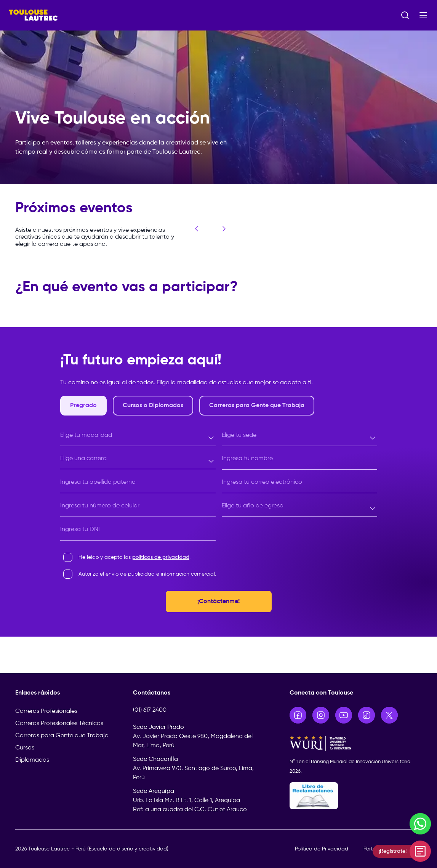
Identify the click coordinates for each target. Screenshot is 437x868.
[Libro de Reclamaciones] (356, 796)
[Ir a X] (389, 715)
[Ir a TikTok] (367, 715)
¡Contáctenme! (218, 602)
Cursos (25, 748)
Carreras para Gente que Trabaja (62, 736)
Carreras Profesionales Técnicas (59, 724)
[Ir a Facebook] (298, 715)
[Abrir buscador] (405, 15)
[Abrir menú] (423, 15)
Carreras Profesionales (46, 711)
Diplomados (32, 760)
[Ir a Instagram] (321, 715)
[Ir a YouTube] (344, 715)
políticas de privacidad (161, 557)
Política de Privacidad (322, 849)
